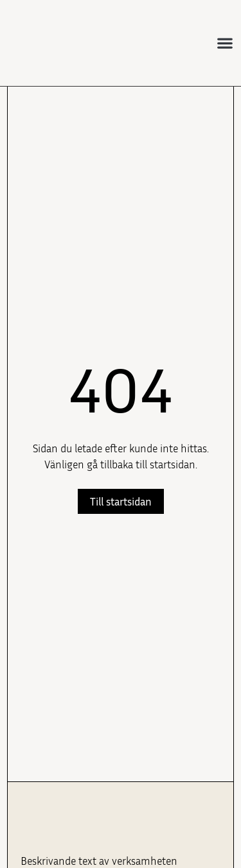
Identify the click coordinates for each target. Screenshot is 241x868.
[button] (225, 43)
